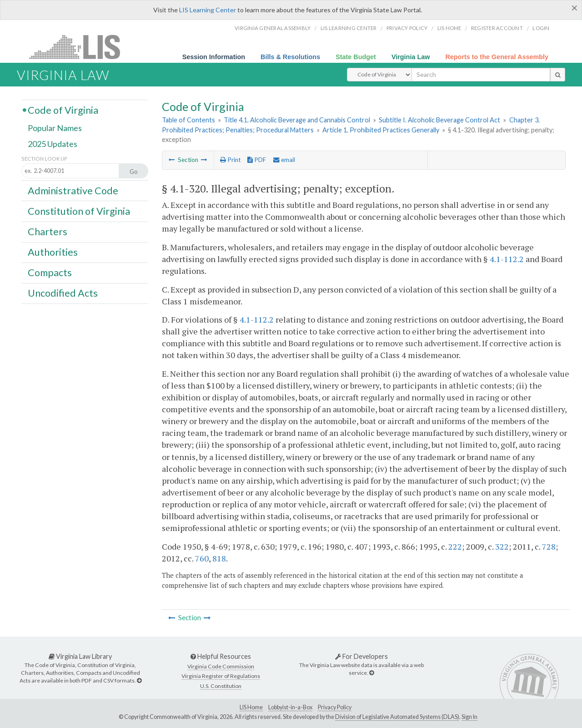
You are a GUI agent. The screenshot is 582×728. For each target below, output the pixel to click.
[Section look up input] (78, 171)
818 (219, 558)
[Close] (574, 8)
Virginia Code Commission (221, 666)
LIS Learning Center (208, 10)
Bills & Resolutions (290, 57)
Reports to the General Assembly (497, 57)
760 (202, 558)
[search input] (481, 75)
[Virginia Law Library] (139, 680)
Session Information (214, 57)
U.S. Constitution (221, 686)
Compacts (50, 273)
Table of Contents (188, 120)
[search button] (558, 75)
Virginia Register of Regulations (221, 676)
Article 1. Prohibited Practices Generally (381, 130)
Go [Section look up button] (134, 172)
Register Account (497, 28)
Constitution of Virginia (79, 211)
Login (541, 28)
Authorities (53, 252)
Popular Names (55, 128)
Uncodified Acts (63, 293)
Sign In (469, 717)
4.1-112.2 (507, 259)
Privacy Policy (407, 28)
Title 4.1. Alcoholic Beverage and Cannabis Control (297, 120)
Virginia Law (411, 57)
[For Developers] (371, 673)
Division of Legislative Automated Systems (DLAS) (397, 717)
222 (455, 546)
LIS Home (251, 707)
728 (549, 546)
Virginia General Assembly (273, 28)
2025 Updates (53, 144)
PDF (257, 160)
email (284, 160)
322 (502, 546)
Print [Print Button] (230, 160)
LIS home (449, 28)
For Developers (361, 656)
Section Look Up (44, 159)
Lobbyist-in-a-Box (290, 707)
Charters (48, 232)
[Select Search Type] (379, 75)
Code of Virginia (63, 110)
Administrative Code (73, 190)
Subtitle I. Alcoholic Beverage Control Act (439, 120)
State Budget (356, 57)
